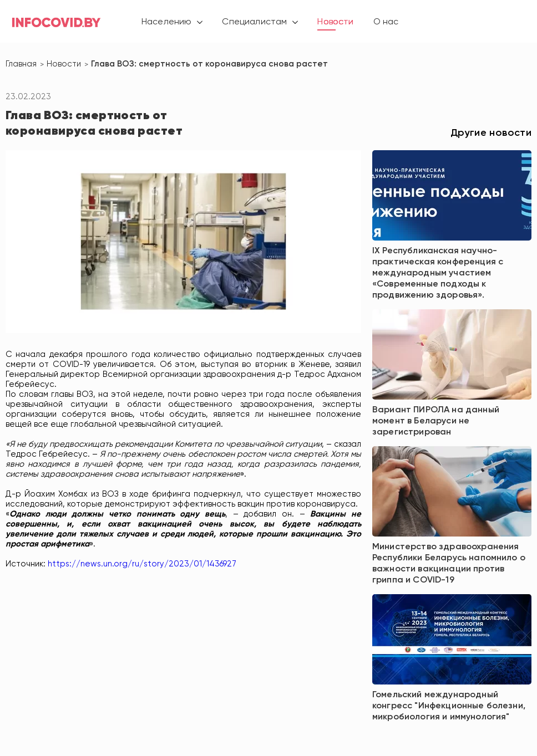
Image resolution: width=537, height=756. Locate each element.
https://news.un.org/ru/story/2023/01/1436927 (142, 564)
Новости (335, 22)
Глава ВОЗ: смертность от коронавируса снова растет (209, 64)
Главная (21, 64)
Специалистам (254, 22)
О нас (386, 22)
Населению (166, 22)
